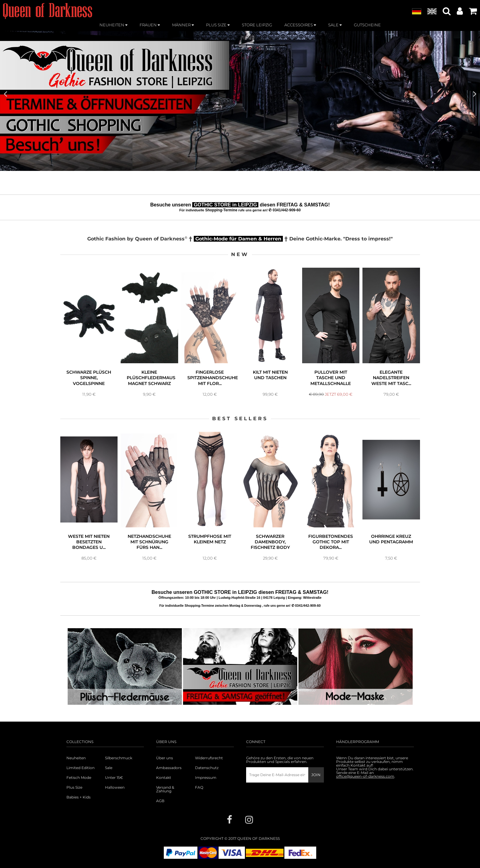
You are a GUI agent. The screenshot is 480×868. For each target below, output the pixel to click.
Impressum (206, 778)
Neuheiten (76, 758)
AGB (160, 801)
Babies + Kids (79, 797)
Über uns (165, 758)
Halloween (115, 787)
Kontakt (164, 778)
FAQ (199, 787)
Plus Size (74, 787)
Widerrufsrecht (209, 758)
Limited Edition (81, 768)
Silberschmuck (119, 758)
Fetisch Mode (79, 778)
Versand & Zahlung (165, 789)
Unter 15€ (114, 778)
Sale (109, 768)
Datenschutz (207, 768)
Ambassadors (169, 768)
